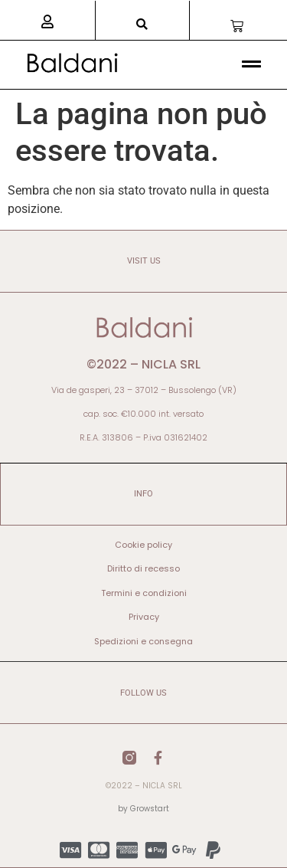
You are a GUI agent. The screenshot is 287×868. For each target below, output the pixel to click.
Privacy (144, 617)
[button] (142, 24)
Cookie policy (143, 545)
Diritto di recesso (143, 568)
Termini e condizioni (144, 593)
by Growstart (143, 809)
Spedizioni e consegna (143, 641)
